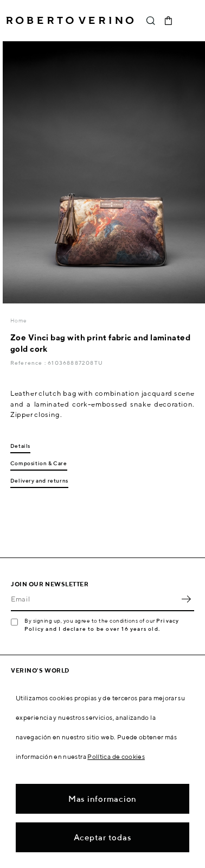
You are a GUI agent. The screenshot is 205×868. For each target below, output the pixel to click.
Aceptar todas (103, 837)
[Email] (94, 599)
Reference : (29, 363)
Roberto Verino (70, 21)
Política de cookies (116, 756)
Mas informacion (102, 799)
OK (186, 599)
